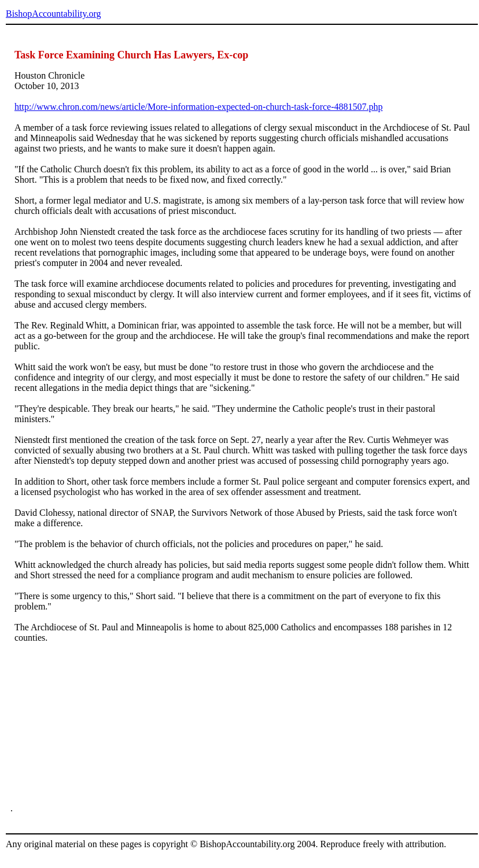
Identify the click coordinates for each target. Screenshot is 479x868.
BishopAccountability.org (53, 14)
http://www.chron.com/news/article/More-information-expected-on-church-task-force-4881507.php (199, 107)
